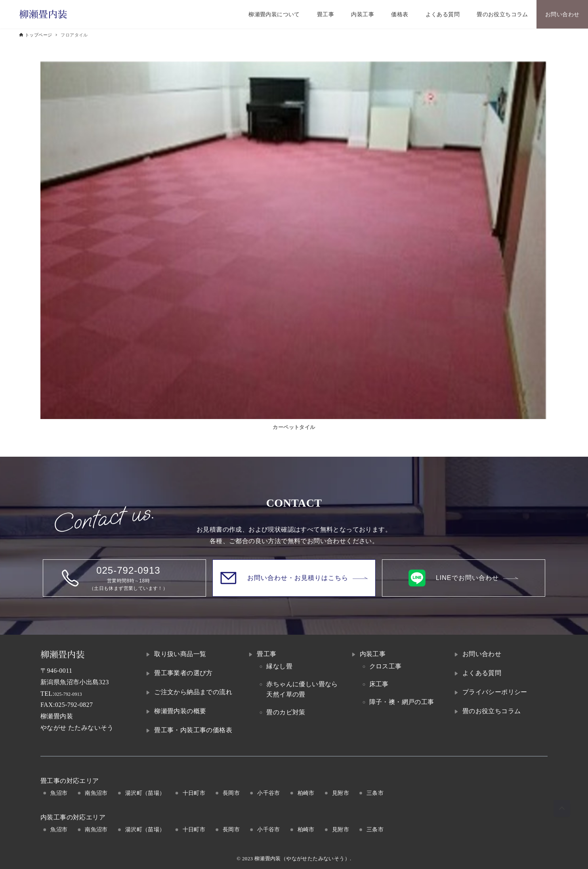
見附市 (341, 793)
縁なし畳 (279, 666)
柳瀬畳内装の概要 (180, 711)
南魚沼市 (96, 793)
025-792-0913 (73, 694)
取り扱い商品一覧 (180, 654)
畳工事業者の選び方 (183, 673)
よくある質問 (482, 673)
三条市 (375, 793)
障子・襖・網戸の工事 (402, 702)
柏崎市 (306, 793)
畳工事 (266, 654)
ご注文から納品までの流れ (193, 692)
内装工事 (373, 654)
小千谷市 (269, 793)
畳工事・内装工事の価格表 (193, 730)
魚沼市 (59, 793)
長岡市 (231, 793)
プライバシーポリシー (495, 692)
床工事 (379, 684)
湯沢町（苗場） (145, 793)
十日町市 (194, 793)
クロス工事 (386, 666)
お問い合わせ (482, 654)
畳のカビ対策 (286, 712)
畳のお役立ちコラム (492, 711)
